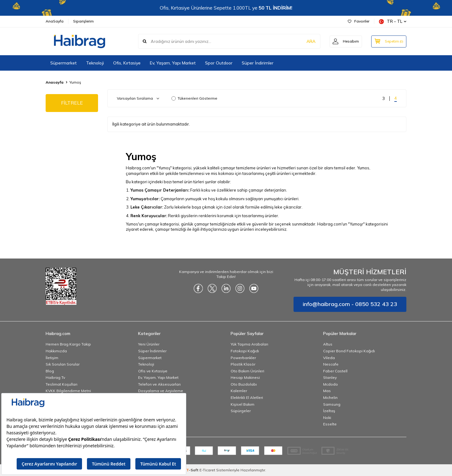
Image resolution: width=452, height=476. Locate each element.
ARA (310, 41)
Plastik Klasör (243, 364)
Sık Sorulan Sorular (63, 364)
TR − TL (393, 21)
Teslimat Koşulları (62, 384)
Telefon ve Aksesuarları (159, 384)
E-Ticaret (207, 470)
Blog (50, 371)
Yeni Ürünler (149, 344)
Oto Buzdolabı (244, 384)
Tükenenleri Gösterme (194, 98)
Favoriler (359, 21)
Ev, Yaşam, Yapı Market (173, 63)
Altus (328, 344)
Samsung (332, 404)
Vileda (329, 358)
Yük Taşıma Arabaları (249, 344)
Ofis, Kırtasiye (127, 63)
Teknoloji (95, 63)
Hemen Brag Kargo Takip (68, 344)
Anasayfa (55, 82)
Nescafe (331, 364)
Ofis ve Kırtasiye (153, 371)
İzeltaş (329, 411)
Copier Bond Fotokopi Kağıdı (349, 351)
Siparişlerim (83, 21)
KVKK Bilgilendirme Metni (68, 391)
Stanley (330, 377)
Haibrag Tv (55, 377)
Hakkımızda (56, 351)
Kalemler (239, 391)
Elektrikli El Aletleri (247, 397)
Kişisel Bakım (242, 404)
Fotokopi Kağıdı (245, 351)
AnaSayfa (55, 21)
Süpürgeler (241, 411)
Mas (327, 391)
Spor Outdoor (219, 63)
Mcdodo (331, 384)
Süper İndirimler (258, 63)
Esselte (330, 424)
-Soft (193, 470)
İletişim (52, 358)
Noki (327, 418)
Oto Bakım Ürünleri (247, 371)
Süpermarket (64, 63)
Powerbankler (243, 358)
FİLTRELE (72, 103)
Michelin (330, 397)
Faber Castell (335, 371)
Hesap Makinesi (245, 377)
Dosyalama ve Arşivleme (161, 391)
